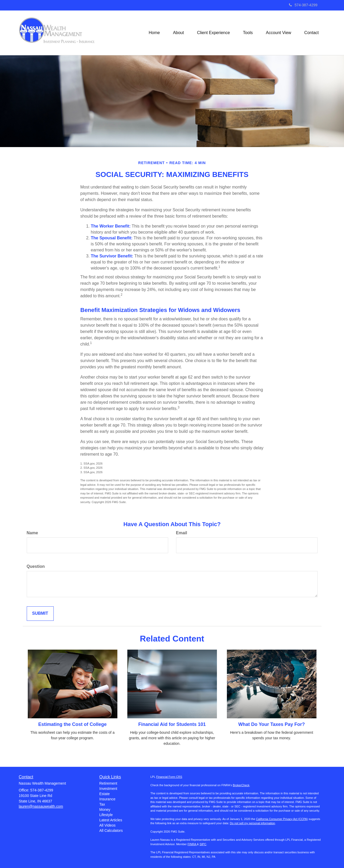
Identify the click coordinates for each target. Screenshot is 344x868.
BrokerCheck (241, 785)
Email (182, 533)
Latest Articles (111, 820)
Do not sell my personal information (252, 823)
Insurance (107, 799)
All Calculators (111, 831)
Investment (108, 789)
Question (36, 566)
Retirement (108, 783)
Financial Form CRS (169, 777)
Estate (105, 794)
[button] (178, 33)
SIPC (203, 844)
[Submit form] (40, 614)
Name (32, 533)
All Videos (107, 825)
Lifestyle (106, 815)
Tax (102, 804)
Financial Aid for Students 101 (172, 724)
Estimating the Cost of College (72, 724)
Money (105, 810)
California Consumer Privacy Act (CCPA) (282, 819)
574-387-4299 (303, 5)
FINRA (192, 844)
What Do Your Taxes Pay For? (271, 724)
